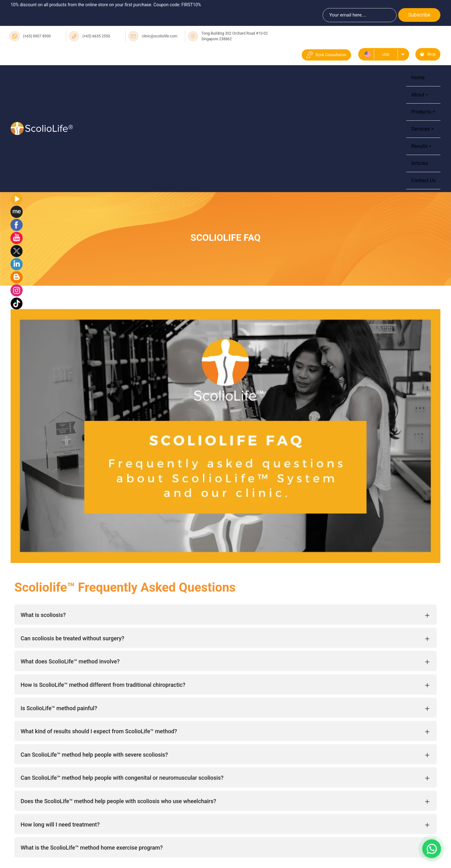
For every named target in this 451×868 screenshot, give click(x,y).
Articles (419, 163)
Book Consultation (326, 55)
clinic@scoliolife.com (160, 36)
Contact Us (423, 180)
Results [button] (419, 146)
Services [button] (420, 129)
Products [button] (421, 112)
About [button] (418, 95)
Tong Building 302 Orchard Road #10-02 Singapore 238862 (235, 36)
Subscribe (419, 15)
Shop (428, 54)
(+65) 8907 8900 (37, 36)
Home (418, 78)
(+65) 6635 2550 (96, 36)
